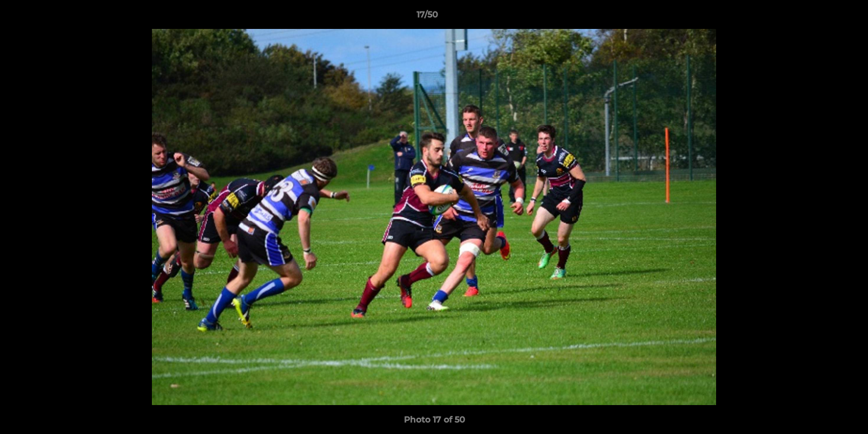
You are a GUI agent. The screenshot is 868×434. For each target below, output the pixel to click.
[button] (817, 17)
